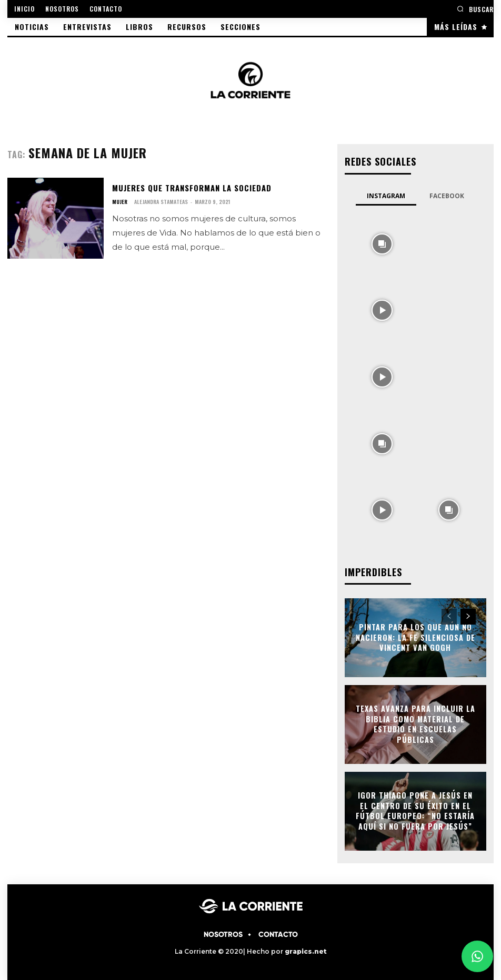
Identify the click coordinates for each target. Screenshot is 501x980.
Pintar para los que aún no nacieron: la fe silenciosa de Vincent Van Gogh (415, 636)
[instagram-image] (382, 242)
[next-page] (468, 616)
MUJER (120, 202)
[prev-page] (449, 616)
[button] (475, 9)
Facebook (447, 195)
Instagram (386, 195)
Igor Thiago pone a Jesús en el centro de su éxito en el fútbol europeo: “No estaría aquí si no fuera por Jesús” (415, 810)
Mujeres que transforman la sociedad (190, 187)
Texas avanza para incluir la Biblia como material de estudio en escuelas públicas (415, 723)
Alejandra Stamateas (161, 202)
